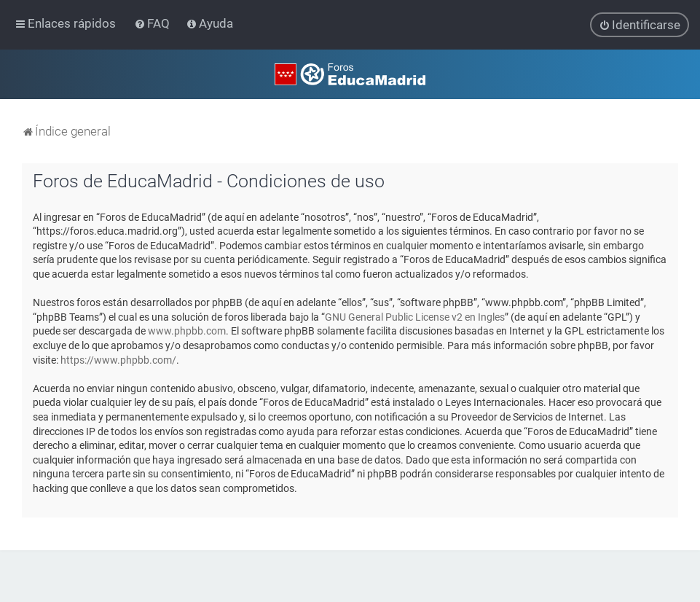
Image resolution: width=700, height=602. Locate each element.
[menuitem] (153, 23)
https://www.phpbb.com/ (118, 359)
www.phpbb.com (187, 331)
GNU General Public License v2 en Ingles (415, 317)
